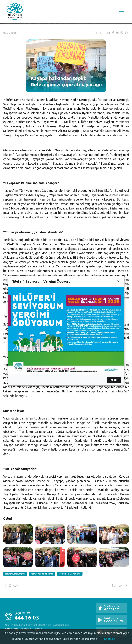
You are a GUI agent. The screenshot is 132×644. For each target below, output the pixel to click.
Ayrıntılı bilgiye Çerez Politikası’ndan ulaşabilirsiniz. (67, 641)
